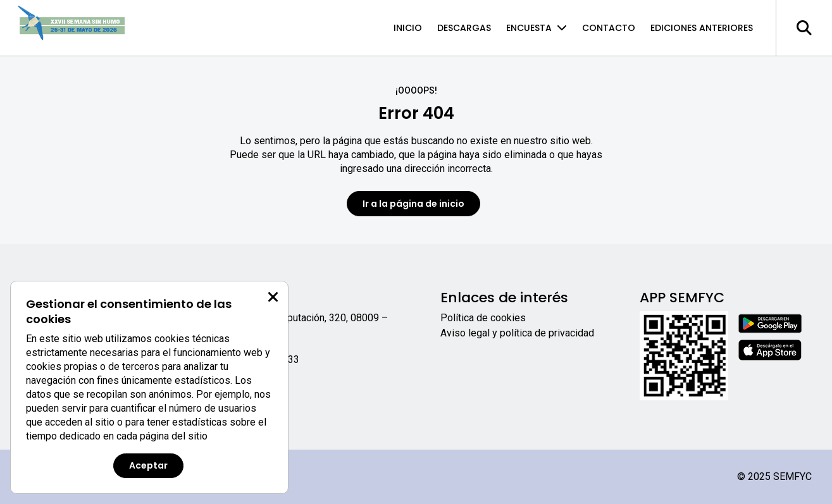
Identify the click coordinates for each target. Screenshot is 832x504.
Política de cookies (483, 318)
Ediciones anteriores (702, 28)
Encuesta (537, 28)
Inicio (408, 28)
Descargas (464, 28)
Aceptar (148, 465)
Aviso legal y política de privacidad (517, 333)
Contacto (609, 28)
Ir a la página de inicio (413, 204)
